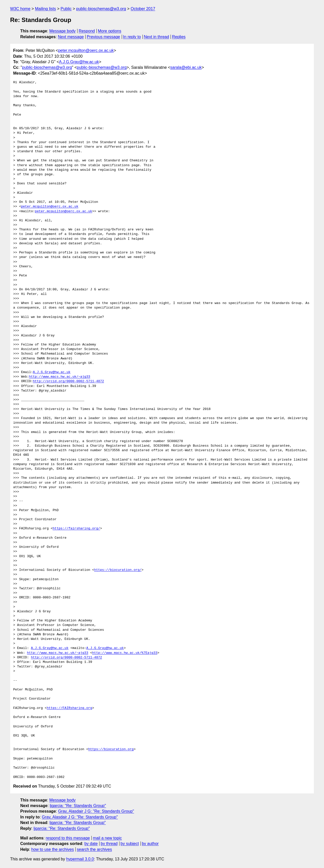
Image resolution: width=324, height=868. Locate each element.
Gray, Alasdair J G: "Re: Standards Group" (96, 811)
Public (66, 9)
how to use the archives (53, 849)
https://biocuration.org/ (118, 570)
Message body (63, 31)
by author (150, 844)
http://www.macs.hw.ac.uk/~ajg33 (59, 377)
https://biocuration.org (111, 749)
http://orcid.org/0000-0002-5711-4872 (68, 381)
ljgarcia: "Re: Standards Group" (78, 806)
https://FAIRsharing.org (69, 708)
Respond (87, 31)
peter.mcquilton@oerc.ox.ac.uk (86, 50)
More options (110, 31)
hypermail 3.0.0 (80, 859)
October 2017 (143, 9)
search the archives (95, 849)
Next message (71, 37)
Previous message (104, 37)
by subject (130, 844)
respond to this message (68, 838)
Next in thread (156, 37)
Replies (179, 37)
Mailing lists (45, 9)
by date (91, 844)
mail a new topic (107, 838)
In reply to (132, 37)
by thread (109, 844)
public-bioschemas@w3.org (101, 9)
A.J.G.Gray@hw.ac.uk (79, 62)
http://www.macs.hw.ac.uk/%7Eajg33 (125, 653)
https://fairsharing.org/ (76, 529)
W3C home (20, 9)
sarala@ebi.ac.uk (186, 67)
